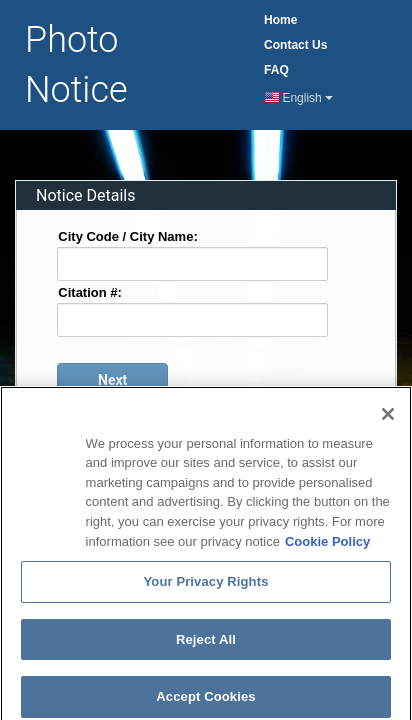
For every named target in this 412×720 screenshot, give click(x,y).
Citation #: (90, 291)
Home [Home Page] (280, 20)
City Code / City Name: (127, 235)
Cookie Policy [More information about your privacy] (327, 551)
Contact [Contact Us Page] (295, 45)
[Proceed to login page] (112, 380)
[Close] (388, 425)
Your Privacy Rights (205, 592)
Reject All (206, 649)
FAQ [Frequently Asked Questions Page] (276, 70)
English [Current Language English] (299, 98)
